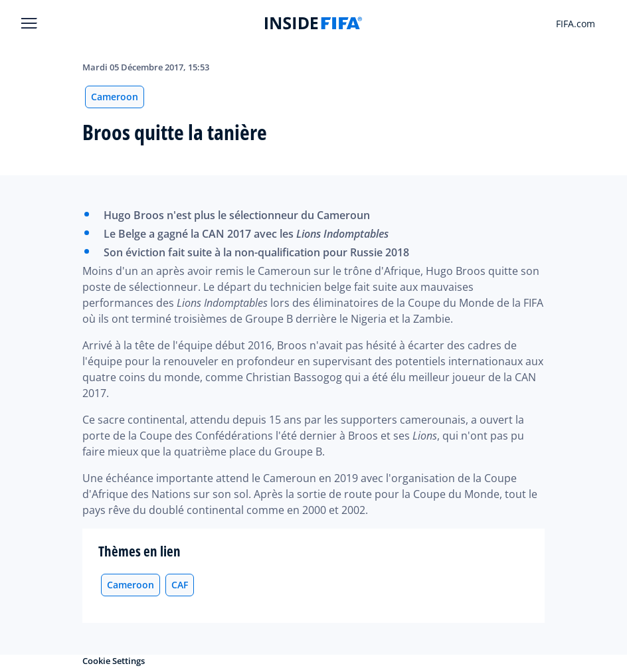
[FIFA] (313, 23)
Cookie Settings (114, 661)
